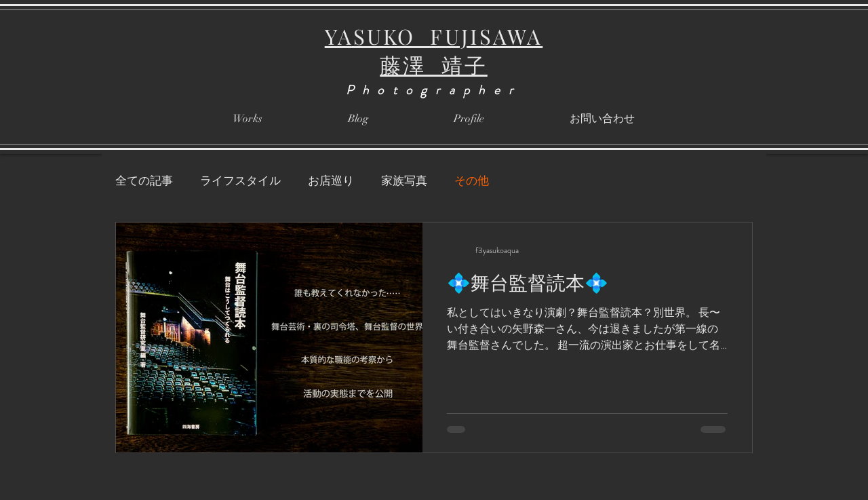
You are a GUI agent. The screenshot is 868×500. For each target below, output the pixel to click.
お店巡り (331, 181)
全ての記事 (144, 181)
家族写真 (404, 181)
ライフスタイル (240, 181)
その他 (472, 181)
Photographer (434, 90)
